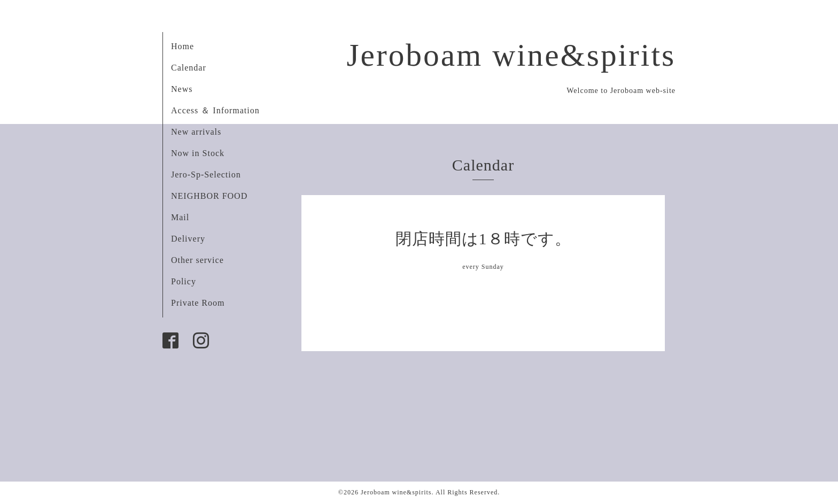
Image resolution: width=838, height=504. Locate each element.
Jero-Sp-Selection (206, 175)
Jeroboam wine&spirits (511, 55)
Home (183, 46)
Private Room (198, 303)
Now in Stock (198, 153)
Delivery (188, 239)
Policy (184, 281)
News (182, 89)
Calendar (189, 68)
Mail (180, 217)
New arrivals (196, 132)
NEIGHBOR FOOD (209, 196)
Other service (197, 260)
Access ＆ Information (215, 110)
